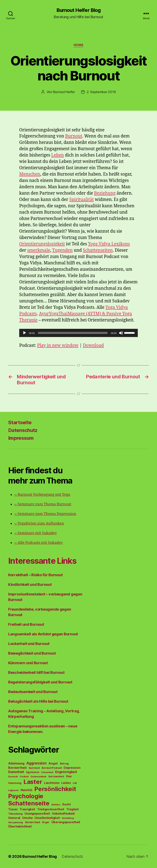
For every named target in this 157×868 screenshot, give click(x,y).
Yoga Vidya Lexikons (109, 244)
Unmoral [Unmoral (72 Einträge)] (14, 818)
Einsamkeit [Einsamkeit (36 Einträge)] (47, 772)
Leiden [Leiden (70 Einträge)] (66, 783)
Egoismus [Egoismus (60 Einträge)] (33, 772)
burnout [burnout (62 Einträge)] (34, 768)
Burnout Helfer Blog (78, 10)
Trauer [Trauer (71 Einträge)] (13, 809)
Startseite (20, 422)
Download (93, 346)
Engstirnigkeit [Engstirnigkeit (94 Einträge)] (66, 772)
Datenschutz (23, 430)
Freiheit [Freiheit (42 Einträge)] (24, 777)
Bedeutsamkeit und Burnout (33, 692)
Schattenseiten (98, 250)
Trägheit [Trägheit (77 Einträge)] (72, 809)
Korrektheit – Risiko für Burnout (35, 575)
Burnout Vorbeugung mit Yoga (42, 495)
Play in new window (58, 346)
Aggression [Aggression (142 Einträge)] (36, 763)
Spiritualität (82, 200)
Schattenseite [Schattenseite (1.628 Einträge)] (29, 803)
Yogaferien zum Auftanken (39, 524)
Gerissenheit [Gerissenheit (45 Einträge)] (56, 777)
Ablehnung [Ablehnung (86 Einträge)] (16, 763)
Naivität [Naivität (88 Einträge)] (27, 790)
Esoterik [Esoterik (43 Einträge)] (13, 777)
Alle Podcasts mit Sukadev (39, 543)
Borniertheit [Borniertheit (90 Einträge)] (17, 768)
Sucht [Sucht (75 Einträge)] (66, 804)
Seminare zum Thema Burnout (43, 504)
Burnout (73, 136)
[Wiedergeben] (25, 333)
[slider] (73, 333)
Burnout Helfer (64, 92)
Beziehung (105, 193)
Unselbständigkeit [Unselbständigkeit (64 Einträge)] (47, 818)
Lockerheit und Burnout (29, 644)
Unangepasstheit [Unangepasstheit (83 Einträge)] (37, 814)
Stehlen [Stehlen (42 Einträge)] (56, 805)
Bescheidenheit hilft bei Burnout (36, 672)
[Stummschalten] (121, 333)
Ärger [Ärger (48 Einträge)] (46, 822)
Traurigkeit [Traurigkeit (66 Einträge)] (27, 809)
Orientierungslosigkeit (42, 244)
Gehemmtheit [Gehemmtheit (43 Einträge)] (38, 777)
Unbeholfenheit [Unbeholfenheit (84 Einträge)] (63, 814)
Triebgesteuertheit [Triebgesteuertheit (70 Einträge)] (51, 809)
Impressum (21, 438)
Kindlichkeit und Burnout (30, 584)
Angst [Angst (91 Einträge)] (53, 763)
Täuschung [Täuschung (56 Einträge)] (15, 814)
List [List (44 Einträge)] (75, 783)
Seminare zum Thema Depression (45, 514)
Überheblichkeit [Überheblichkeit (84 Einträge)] (20, 826)
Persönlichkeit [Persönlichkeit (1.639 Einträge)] (55, 789)
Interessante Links (42, 561)
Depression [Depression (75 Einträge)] (72, 768)
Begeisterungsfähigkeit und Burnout (40, 682)
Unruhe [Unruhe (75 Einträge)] (27, 818)
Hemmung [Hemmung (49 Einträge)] (15, 783)
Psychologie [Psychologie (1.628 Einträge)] (26, 796)
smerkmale (39, 250)
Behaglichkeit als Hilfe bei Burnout (38, 701)
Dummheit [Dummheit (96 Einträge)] (16, 772)
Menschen (30, 174)
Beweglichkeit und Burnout (32, 653)
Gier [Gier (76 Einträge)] (69, 776)
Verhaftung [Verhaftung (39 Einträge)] (68, 818)
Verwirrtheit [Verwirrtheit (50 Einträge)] (33, 822)
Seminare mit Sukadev (36, 533)
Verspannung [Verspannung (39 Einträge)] (16, 822)
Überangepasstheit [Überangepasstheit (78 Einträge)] (66, 822)
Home (78, 45)
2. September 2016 (101, 92)
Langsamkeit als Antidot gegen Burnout (43, 634)
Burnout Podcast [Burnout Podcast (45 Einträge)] (52, 768)
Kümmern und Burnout (28, 663)
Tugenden (62, 250)
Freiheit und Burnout (26, 624)
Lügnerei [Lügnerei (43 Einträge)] (13, 790)
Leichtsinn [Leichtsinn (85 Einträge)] (52, 783)
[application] (78, 333)
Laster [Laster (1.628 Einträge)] (33, 782)
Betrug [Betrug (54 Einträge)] (64, 764)
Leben (58, 155)
